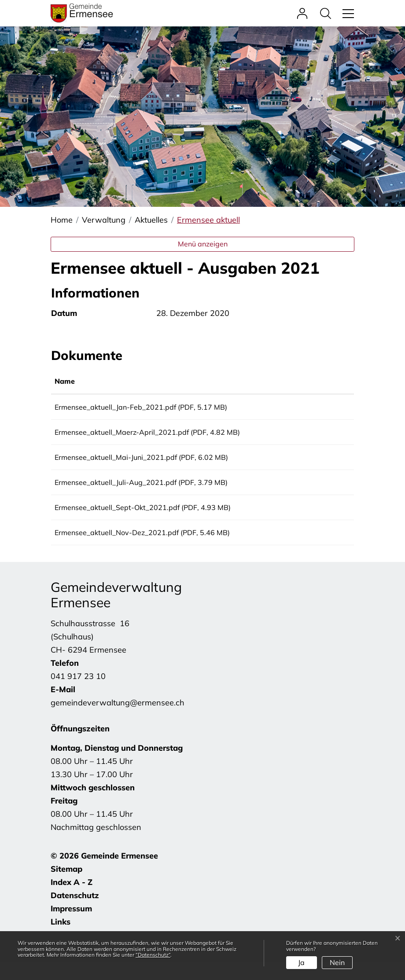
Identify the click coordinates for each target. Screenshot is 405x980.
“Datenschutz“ (153, 955)
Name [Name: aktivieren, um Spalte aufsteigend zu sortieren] (65, 381)
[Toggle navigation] (347, 13)
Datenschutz (75, 914)
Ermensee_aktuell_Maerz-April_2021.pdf (122, 435)
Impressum (71, 927)
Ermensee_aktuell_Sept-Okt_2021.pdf (117, 520)
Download (322, 408)
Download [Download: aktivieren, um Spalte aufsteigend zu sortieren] (310, 381)
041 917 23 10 (78, 695)
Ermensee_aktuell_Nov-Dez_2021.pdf (117, 548)
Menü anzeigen (203, 244)
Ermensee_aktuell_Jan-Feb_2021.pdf (115, 407)
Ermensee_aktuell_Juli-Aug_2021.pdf (116, 492)
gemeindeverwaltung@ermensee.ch (118, 721)
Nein (337, 962)
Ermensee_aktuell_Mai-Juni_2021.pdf (116, 463)
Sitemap (66, 887)
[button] (328, 13)
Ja (301, 962)
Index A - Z (72, 901)
